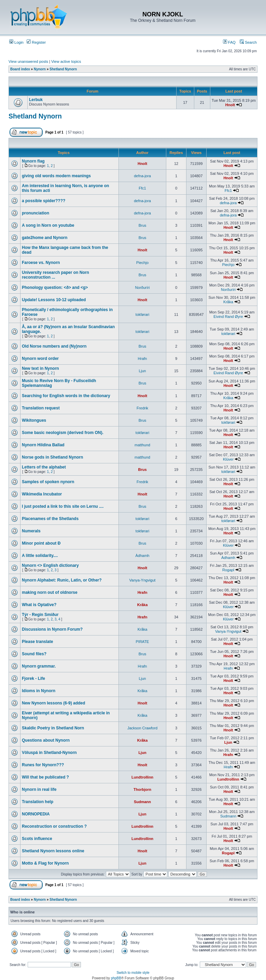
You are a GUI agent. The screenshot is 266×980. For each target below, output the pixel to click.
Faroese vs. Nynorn (41, 263)
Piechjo (142, 263)
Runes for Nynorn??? (43, 765)
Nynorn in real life (39, 789)
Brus (143, 225)
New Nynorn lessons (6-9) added (53, 703)
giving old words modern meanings (56, 176)
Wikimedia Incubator (42, 494)
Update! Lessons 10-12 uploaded (54, 300)
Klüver (228, 459)
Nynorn (40, 69)
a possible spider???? (44, 201)
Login (16, 42)
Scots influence (37, 839)
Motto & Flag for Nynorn (45, 863)
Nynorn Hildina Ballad (43, 445)
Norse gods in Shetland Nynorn (52, 457)
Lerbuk (36, 100)
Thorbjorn (142, 789)
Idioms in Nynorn (39, 691)
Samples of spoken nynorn (48, 482)
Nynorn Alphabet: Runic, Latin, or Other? (62, 580)
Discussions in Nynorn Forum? (52, 629)
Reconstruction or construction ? (54, 826)
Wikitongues (34, 420)
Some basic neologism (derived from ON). (63, 433)
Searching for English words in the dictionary (66, 396)
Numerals (31, 531)
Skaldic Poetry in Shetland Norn (53, 728)
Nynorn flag (33, 161)
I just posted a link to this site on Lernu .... (63, 506)
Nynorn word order (40, 359)
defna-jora (142, 176)
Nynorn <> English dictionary (50, 565)
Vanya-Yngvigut (143, 580)
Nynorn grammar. (39, 666)
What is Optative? (39, 605)
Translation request (41, 408)
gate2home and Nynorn (45, 238)
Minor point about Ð (41, 543)
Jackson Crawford (142, 728)
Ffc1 (142, 188)
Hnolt (230, 105)
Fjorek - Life (33, 678)
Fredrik (142, 408)
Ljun (143, 371)
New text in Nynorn (40, 368)
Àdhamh (143, 556)
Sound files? (34, 654)
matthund (142, 445)
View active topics (66, 61)
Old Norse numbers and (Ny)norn (54, 346)
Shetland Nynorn (63, 69)
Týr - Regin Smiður (40, 615)
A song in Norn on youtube (48, 225)
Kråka (228, 302)
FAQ (229, 42)
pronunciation (36, 213)
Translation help (38, 802)
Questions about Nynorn (46, 740)
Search (248, 42)
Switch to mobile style (133, 973)
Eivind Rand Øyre (228, 317)
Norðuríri (143, 288)
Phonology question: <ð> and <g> (55, 288)
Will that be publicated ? (45, 777)
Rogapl (228, 570)
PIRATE (143, 642)
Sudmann (142, 802)
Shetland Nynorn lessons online (53, 851)
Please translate (37, 642)
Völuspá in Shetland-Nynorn (49, 753)
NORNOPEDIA (36, 814)
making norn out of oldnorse (50, 592)
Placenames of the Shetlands (50, 519)
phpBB (116, 978)
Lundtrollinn (142, 777)
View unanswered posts (28, 61)
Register (36, 42)
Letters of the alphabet (44, 467)
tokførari (142, 314)
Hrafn (143, 359)
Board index (20, 69)
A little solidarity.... (40, 556)
